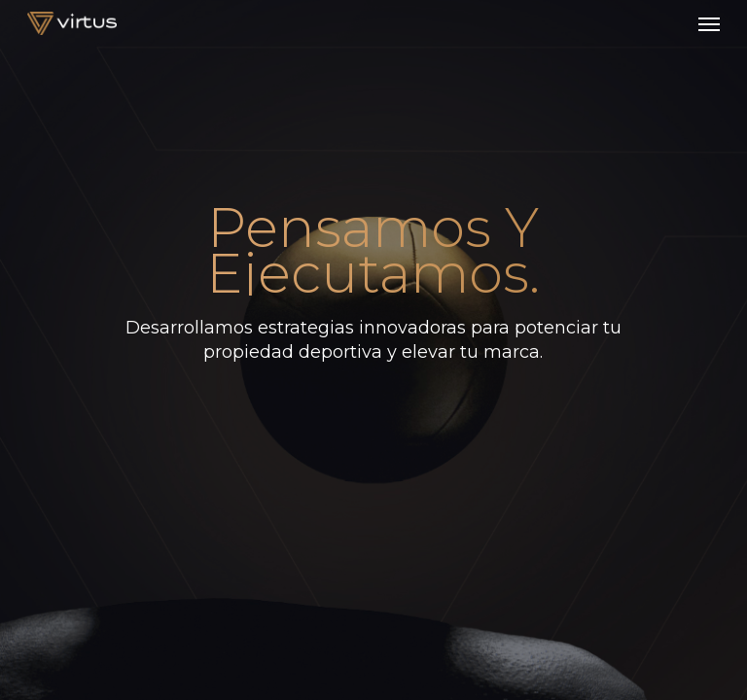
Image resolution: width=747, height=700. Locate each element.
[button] (709, 23)
